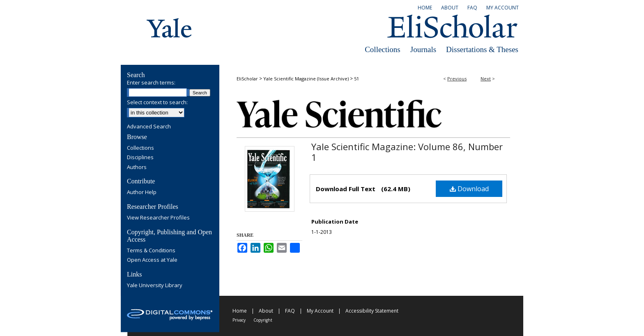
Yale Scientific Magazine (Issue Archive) (306, 79)
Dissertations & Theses (482, 49)
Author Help (142, 192)
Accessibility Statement (372, 311)
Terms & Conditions (151, 251)
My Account (320, 311)
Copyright (263, 320)
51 (356, 79)
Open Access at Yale (152, 260)
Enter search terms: (151, 82)
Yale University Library (155, 286)
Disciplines (140, 158)
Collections (383, 49)
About (266, 311)
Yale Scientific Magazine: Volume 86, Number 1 (407, 152)
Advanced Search (149, 126)
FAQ (290, 311)
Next (486, 79)
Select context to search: (157, 102)
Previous (457, 79)
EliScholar (247, 79)
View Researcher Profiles (158, 218)
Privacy (239, 320)
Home (240, 311)
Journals (423, 49)
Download (469, 189)
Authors (137, 167)
